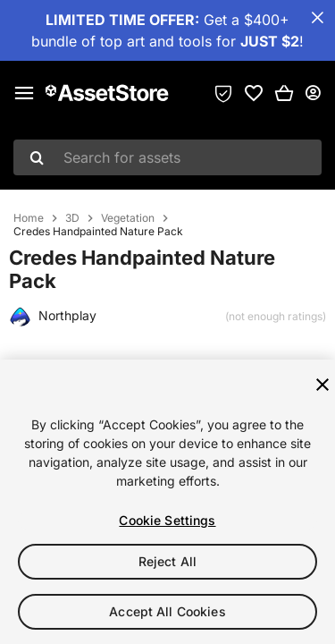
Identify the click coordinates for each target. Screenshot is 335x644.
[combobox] (167, 157)
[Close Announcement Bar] (317, 18)
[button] (284, 93)
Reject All (167, 561)
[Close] (322, 385)
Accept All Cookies (167, 611)
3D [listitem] (72, 218)
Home (29, 218)
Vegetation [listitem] (128, 218)
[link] (254, 93)
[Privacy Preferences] (223, 93)
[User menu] (313, 93)
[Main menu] (24, 93)
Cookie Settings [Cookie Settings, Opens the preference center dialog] (167, 520)
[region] (167, 502)
